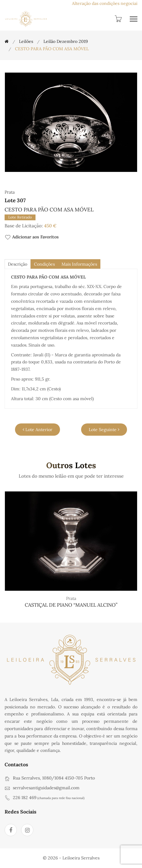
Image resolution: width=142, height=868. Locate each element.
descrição (18, 264)
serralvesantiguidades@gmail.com (46, 788)
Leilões (26, 41)
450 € (50, 226)
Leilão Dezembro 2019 (66, 41)
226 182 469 (25, 798)
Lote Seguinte (104, 430)
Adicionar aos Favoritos (32, 237)
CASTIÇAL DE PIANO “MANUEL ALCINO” (71, 605)
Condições (44, 264)
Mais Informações (79, 264)
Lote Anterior (37, 430)
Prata (71, 598)
